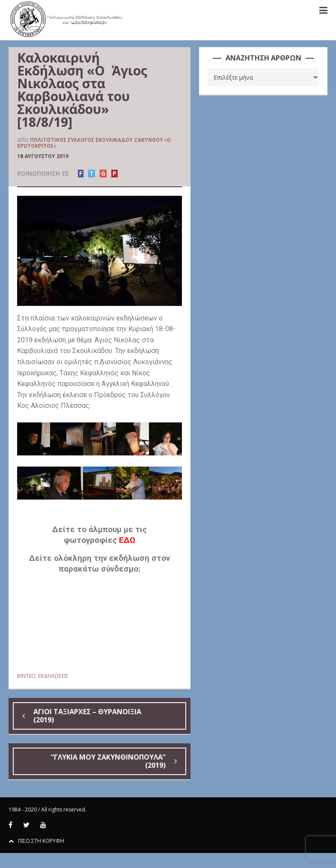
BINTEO (26, 676)
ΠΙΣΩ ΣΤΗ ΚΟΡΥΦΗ (36, 841)
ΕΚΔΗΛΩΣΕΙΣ (53, 676)
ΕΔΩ (127, 540)
